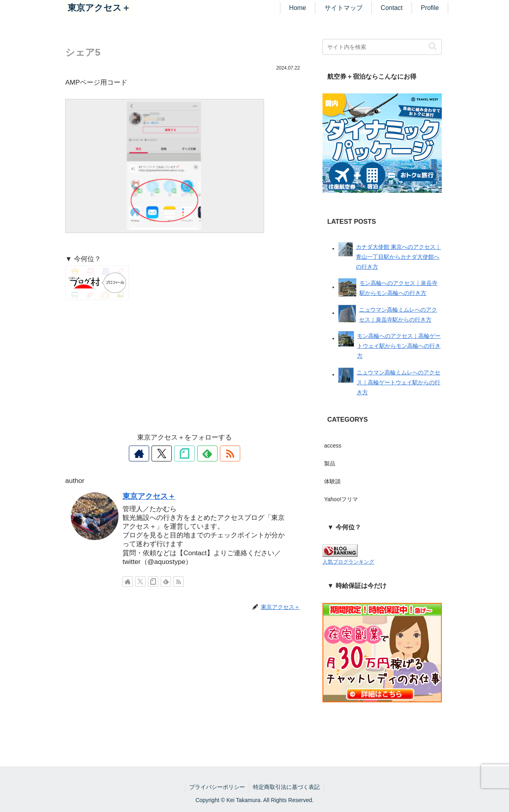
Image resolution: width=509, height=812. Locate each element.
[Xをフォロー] (166, 453)
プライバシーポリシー (217, 787)
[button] (432, 47)
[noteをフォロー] (185, 453)
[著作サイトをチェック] (148, 453)
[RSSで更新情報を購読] (221, 453)
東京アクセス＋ (149, 496)
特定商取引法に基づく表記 (287, 787)
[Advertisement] (185, 366)
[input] (382, 47)
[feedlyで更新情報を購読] (203, 453)
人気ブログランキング (348, 562)
